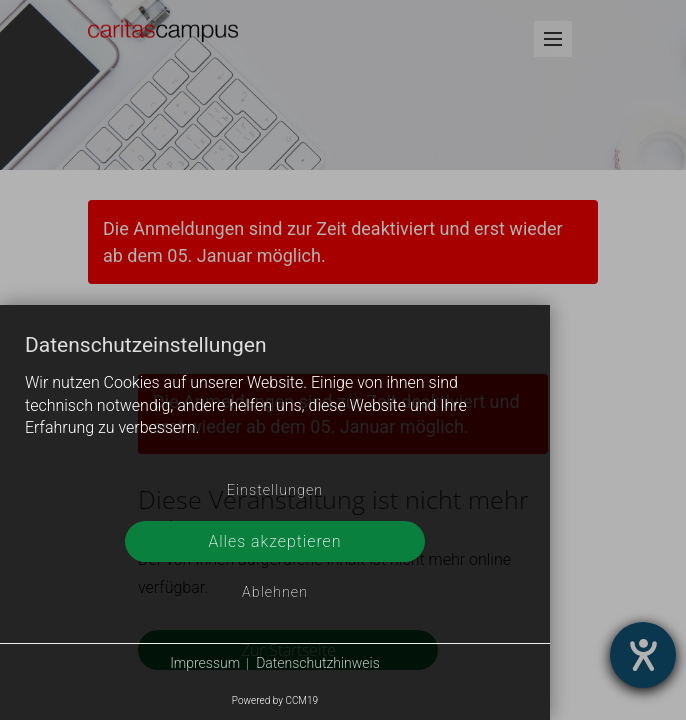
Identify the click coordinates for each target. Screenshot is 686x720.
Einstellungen (275, 490)
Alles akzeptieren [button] (274, 541)
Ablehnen (275, 592)
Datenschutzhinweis (318, 663)
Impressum (205, 663)
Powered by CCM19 (275, 700)
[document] (275, 402)
